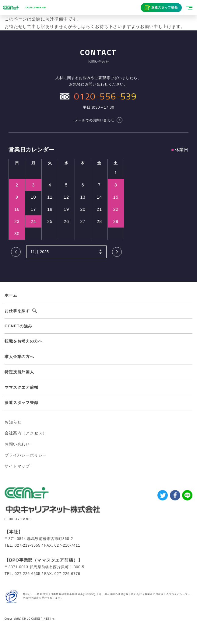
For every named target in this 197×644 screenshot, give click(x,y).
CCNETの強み (18, 326)
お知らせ (13, 422)
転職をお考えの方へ (24, 341)
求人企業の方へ (19, 357)
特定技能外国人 (19, 372)
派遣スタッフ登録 (165, 7)
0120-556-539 (105, 96)
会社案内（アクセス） (26, 433)
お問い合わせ (17, 444)
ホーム (11, 295)
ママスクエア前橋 (21, 387)
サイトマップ (17, 466)
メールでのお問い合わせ (94, 120)
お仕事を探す (17, 311)
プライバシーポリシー (26, 455)
